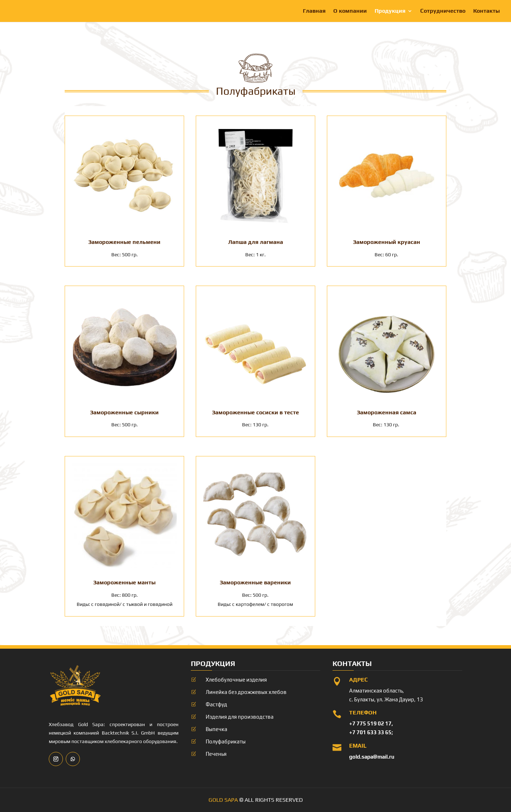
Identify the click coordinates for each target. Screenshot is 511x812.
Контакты (486, 11)
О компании (350, 11)
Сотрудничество (443, 11)
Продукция (390, 11)
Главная (314, 11)
